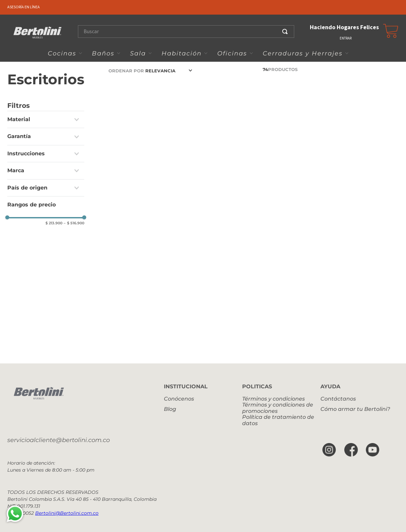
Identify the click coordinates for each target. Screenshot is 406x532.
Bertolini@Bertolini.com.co (67, 513)
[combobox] (189, 32)
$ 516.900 (74, 223)
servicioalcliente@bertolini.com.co (59, 440)
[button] (46, 119)
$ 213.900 (54, 223)
